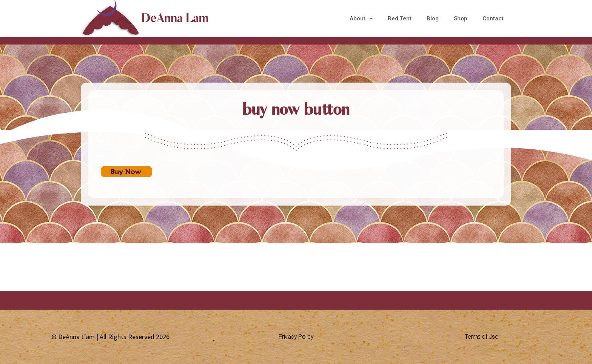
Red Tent (400, 18)
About (361, 19)
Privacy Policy (296, 337)
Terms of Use (482, 337)
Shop (461, 18)
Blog (433, 18)
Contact (493, 18)
